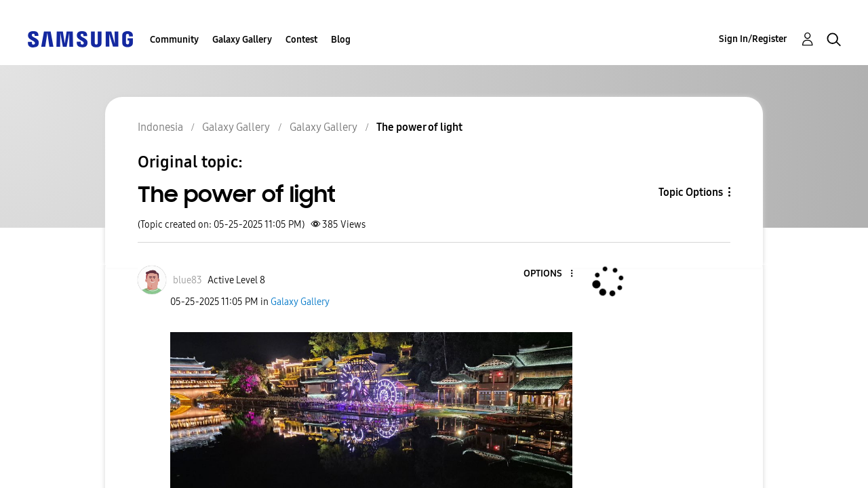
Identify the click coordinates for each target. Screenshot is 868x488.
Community (174, 40)
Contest (301, 40)
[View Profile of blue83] (188, 280)
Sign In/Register (753, 39)
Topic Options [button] (691, 192)
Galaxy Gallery (242, 40)
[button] (549, 274)
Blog (341, 40)
